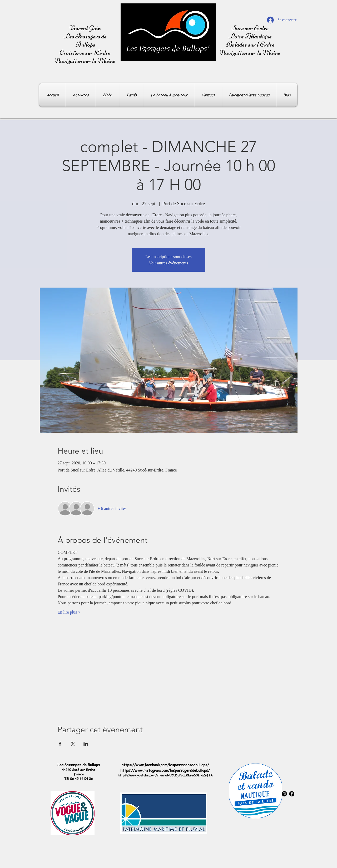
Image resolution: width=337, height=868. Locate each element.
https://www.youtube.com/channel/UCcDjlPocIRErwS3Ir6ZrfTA (165, 775)
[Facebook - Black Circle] (292, 794)
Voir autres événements (169, 263)
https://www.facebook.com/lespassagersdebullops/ (165, 765)
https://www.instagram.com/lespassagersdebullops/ (165, 770)
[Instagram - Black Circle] (284, 794)
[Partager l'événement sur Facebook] (60, 744)
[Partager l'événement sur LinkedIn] (86, 744)
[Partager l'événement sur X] (73, 744)
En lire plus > (69, 612)
